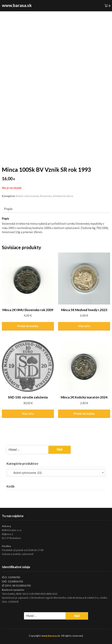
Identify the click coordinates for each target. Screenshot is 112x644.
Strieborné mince (63, 196)
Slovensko (46, 196)
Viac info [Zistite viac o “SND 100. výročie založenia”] (28, 414)
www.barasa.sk (17, 5)
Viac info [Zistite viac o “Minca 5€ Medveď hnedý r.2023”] (84, 326)
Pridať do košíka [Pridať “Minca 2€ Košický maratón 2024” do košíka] (84, 414)
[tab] (55, 209)
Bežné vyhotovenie (27, 196)
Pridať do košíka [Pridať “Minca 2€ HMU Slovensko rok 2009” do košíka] (28, 326)
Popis (8, 209)
